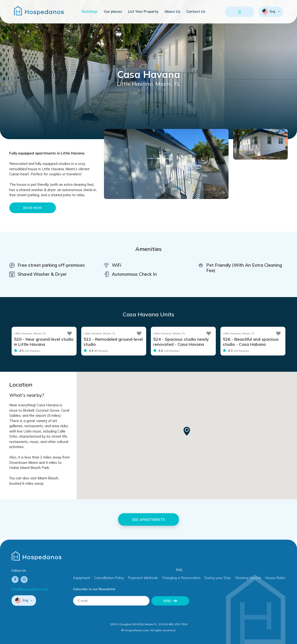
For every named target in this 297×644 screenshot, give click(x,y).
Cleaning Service (248, 578)
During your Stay (218, 578)
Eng (269, 12)
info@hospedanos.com (30, 589)
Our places (113, 11)
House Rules (275, 578)
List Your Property (143, 11)
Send (167, 601)
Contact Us (196, 11)
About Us (172, 11)
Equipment (82, 578)
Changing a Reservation (181, 578)
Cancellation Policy (109, 578)
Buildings (90, 11)
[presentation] (229, 605)
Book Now (33, 208)
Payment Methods (143, 578)
